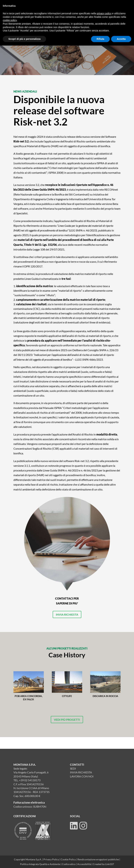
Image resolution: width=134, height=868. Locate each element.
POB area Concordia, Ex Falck (29, 698)
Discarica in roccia (105, 696)
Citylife (67, 696)
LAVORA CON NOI (82, 776)
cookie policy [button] (10, 20)
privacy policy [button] (104, 13)
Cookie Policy (68, 859)
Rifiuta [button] (100, 39)
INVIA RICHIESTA (67, 614)
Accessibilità (84, 864)
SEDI (73, 768)
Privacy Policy (51, 859)
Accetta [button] (121, 39)
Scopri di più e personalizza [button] (24, 39)
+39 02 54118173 (30, 780)
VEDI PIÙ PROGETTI (67, 720)
